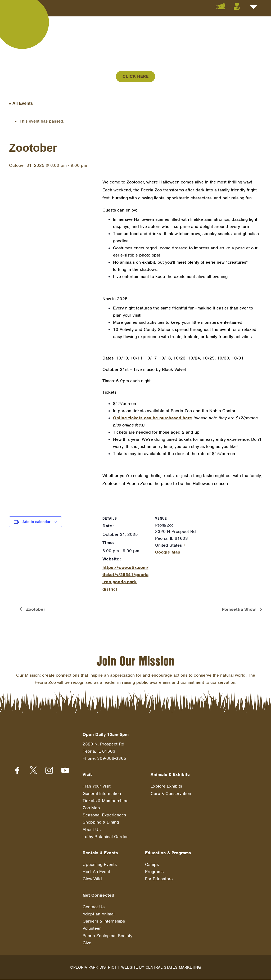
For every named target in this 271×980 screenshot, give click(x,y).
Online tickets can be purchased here (153, 418)
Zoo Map (91, 808)
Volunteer (92, 929)
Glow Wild (92, 879)
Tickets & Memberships (105, 801)
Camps (152, 865)
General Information (102, 794)
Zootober (35, 610)
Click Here (135, 76)
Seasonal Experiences (104, 815)
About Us (92, 830)
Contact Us (94, 907)
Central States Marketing (173, 968)
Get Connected (98, 895)
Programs (154, 872)
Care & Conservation (171, 794)
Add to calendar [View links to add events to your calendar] (37, 522)
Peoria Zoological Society (107, 936)
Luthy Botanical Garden (106, 837)
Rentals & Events (100, 853)
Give (87, 943)
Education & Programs (168, 853)
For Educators (159, 879)
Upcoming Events (100, 865)
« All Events (21, 103)
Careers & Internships (104, 921)
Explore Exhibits (166, 786)
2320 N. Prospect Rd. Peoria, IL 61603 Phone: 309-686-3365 (104, 751)
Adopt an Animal (99, 914)
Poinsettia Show (239, 610)
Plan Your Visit (97, 786)
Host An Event (96, 872)
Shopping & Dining (101, 822)
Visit (87, 775)
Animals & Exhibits (170, 775)
